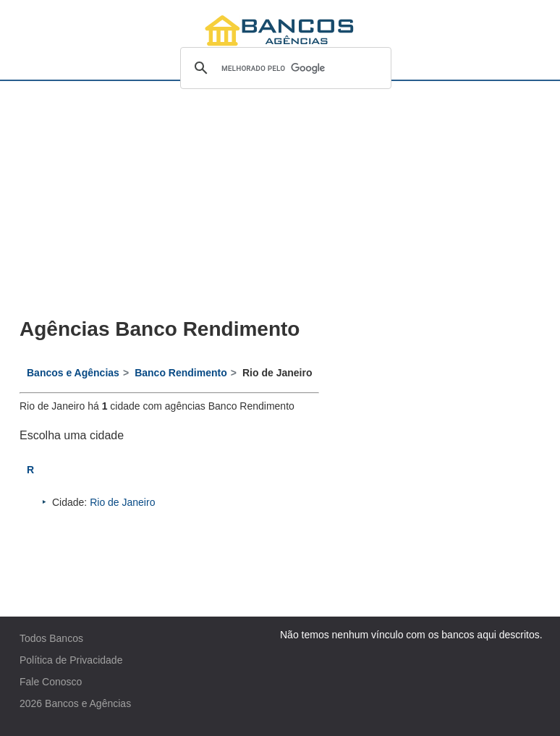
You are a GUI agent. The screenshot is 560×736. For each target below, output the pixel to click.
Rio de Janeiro (122, 502)
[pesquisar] (284, 68)
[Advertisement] (169, 200)
